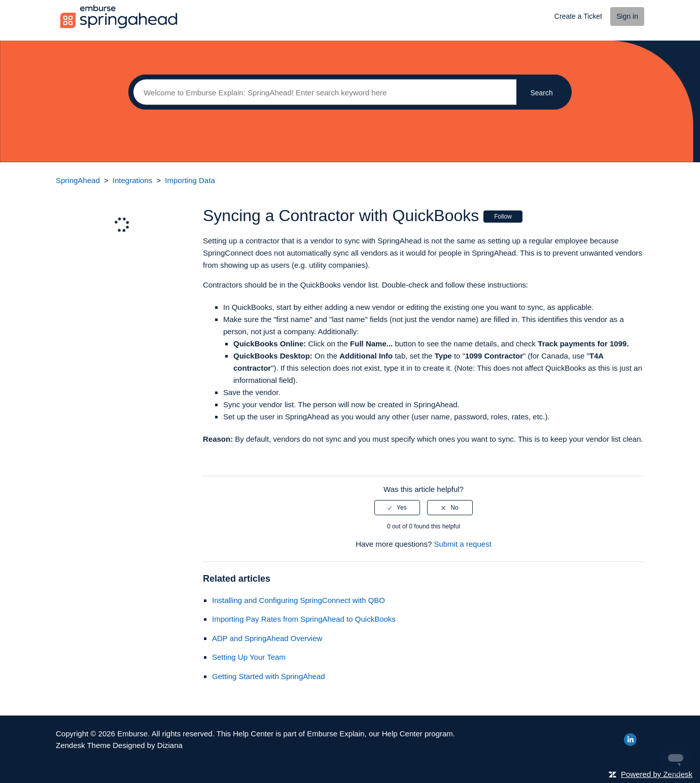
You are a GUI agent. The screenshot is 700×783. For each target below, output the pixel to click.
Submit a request (462, 544)
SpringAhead (78, 180)
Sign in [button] (627, 16)
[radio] (397, 508)
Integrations (132, 180)
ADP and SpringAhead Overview (267, 638)
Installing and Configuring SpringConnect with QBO (299, 600)
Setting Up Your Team (249, 657)
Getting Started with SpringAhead (269, 676)
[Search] (322, 92)
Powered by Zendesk (657, 774)
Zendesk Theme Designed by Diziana (119, 745)
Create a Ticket (578, 16)
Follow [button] (503, 217)
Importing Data (190, 180)
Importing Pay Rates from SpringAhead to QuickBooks (304, 619)
